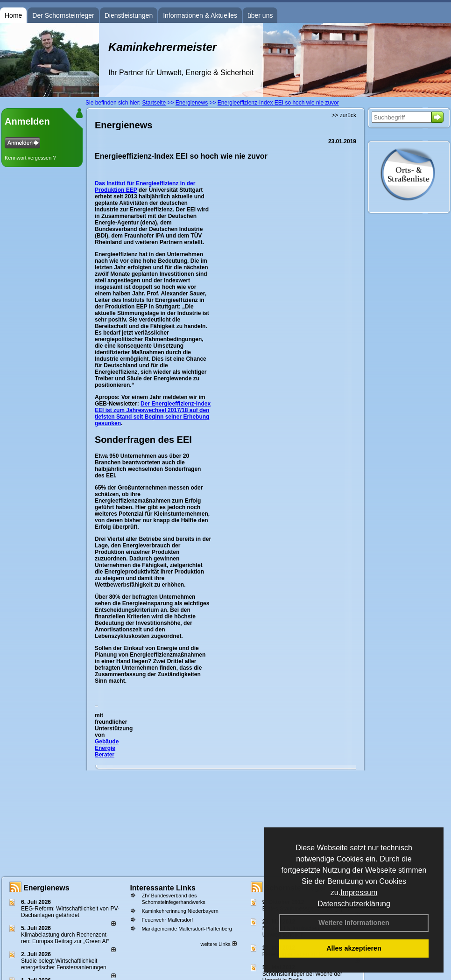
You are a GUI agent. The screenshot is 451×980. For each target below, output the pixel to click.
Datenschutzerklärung (354, 904)
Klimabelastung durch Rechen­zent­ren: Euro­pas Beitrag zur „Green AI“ (65, 938)
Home (13, 15)
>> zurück (344, 115)
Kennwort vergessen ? (30, 158)
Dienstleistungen (129, 15)
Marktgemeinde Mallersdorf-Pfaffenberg (187, 929)
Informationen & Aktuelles (200, 15)
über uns (260, 15)
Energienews (46, 888)
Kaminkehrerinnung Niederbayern (180, 911)
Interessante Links (163, 888)
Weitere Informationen (354, 923)
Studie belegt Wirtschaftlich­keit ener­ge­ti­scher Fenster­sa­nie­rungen (64, 964)
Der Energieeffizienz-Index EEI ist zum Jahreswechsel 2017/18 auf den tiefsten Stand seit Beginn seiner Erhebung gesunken (153, 413)
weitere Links (218, 944)
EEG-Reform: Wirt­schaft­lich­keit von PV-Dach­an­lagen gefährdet (70, 912)
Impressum (359, 892)
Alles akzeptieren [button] (354, 948)
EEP (132, 190)
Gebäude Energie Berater (107, 748)
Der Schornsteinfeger (63, 15)
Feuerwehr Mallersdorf (167, 920)
